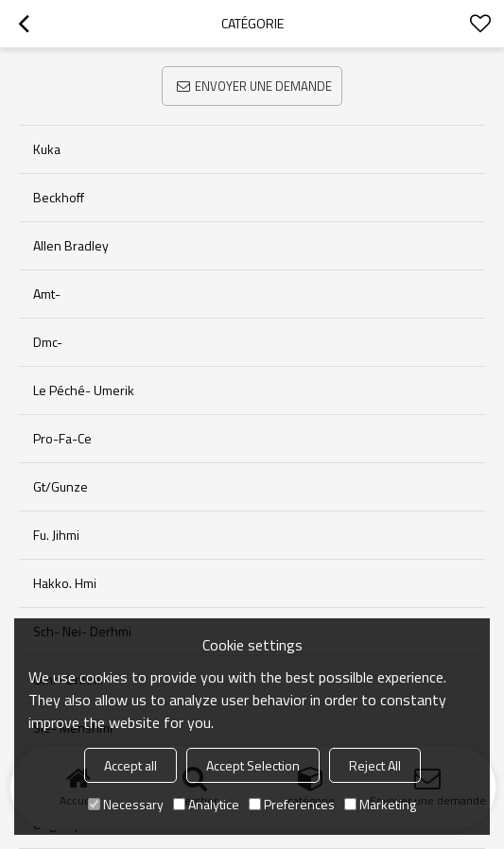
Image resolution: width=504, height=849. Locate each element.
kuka (47, 149)
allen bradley (71, 245)
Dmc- (48, 342)
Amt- (47, 294)
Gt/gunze (61, 486)
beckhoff (59, 197)
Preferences (292, 804)
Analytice (206, 804)
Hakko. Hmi (65, 583)
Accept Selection (253, 765)
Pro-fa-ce (62, 438)
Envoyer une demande (263, 86)
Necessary (126, 804)
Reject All (375, 765)
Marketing (380, 804)
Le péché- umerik (84, 390)
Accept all (130, 765)
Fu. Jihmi (56, 535)
